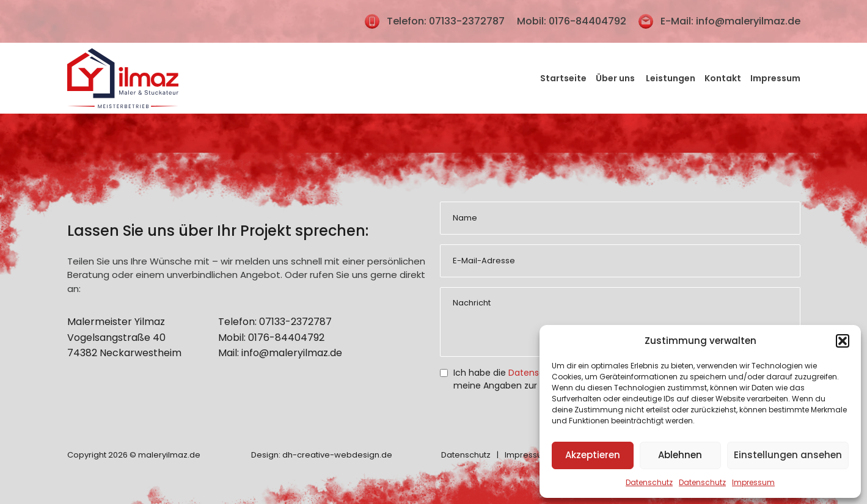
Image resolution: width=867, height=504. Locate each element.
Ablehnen (680, 455)
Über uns (616, 78)
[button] (843, 341)
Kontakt (723, 78)
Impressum (753, 482)
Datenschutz (649, 482)
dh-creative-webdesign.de (337, 455)
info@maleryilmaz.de (748, 21)
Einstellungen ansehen (788, 455)
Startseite (563, 78)
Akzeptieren (593, 455)
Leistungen (671, 78)
